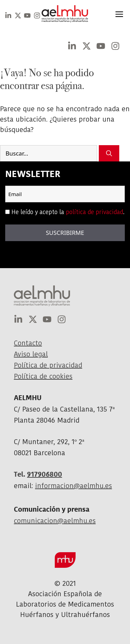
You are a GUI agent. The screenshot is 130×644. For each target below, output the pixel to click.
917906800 (45, 474)
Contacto (28, 343)
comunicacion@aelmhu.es (55, 521)
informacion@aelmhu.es (73, 486)
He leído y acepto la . (68, 212)
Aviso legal (31, 354)
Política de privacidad (48, 365)
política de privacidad (94, 212)
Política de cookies (43, 376)
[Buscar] (109, 153)
